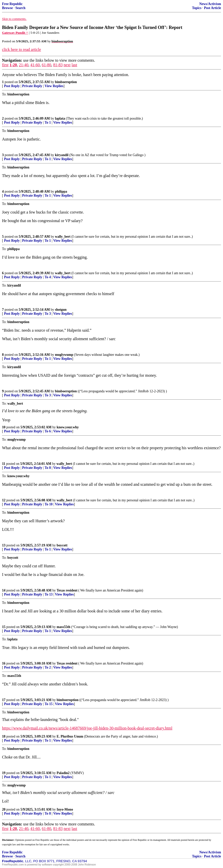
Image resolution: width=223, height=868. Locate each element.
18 (4, 736)
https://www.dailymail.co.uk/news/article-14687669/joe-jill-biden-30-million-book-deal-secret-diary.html (87, 728)
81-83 (58, 65)
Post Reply (12, 86)
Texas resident (67, 590)
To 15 (49, 704)
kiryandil (62, 155)
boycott (62, 545)
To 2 (48, 667)
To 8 (48, 468)
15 (4, 627)
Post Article (212, 8)
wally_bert (63, 237)
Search (20, 8)
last (74, 65)
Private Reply (32, 86)
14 (4, 590)
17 (4, 700)
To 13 (49, 594)
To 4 (48, 277)
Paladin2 (63, 773)
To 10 (49, 504)
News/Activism (210, 4)
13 (4, 545)
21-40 (24, 65)
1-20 (13, 65)
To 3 (48, 314)
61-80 (46, 65)
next (67, 65)
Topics (197, 8)
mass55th (63, 627)
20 (4, 809)
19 (4, 773)
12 (4, 500)
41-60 (35, 65)
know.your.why (68, 427)
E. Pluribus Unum (70, 736)
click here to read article (22, 49)
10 (4, 427)
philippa (61, 192)
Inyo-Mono (65, 809)
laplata (60, 118)
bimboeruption (66, 82)
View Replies (54, 86)
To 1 (48, 123)
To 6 (48, 431)
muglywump (64, 355)
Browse (7, 8)
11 (4, 464)
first (5, 65)
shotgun (61, 310)
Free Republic (12, 4)
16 (4, 663)
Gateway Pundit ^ (15, 33)
